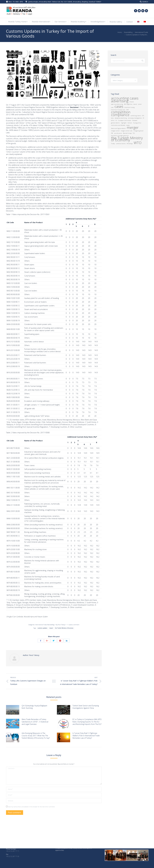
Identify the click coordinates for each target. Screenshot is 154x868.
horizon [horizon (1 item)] (130, 123)
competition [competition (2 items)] (121, 112)
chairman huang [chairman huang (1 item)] (129, 107)
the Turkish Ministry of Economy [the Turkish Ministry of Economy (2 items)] (127, 139)
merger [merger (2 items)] (133, 128)
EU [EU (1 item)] (116, 120)
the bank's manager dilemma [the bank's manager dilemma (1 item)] (120, 136)
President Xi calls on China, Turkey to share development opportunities (74, 849)
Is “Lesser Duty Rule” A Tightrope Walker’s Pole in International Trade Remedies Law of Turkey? (86, 736)
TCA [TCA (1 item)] (134, 133)
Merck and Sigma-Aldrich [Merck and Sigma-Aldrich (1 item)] (118, 128)
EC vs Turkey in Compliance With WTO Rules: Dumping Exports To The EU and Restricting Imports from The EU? (87, 722)
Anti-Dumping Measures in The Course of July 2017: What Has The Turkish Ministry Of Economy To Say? (36, 736)
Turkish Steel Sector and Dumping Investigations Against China (86, 707)
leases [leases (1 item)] (128, 125)
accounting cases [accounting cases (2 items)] (125, 98)
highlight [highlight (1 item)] (124, 123)
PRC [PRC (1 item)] (112, 133)
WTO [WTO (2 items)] (138, 143)
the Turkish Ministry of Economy (64, 628)
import (51, 628)
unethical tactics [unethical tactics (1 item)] (121, 144)
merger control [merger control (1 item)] (115, 131)
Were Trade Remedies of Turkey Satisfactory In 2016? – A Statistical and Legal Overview (35, 722)
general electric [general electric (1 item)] (115, 123)
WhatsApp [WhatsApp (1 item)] (130, 144)
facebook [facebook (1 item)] (135, 120)
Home (120, 32)
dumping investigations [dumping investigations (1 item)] (135, 118)
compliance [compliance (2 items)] (120, 115)
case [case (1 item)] (112, 107)
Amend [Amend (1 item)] (132, 102)
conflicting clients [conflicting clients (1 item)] (136, 116)
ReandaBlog (128, 32)
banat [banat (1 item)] (135, 104)
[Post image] (13, 710)
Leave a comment (74, 625)
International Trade (141, 32)
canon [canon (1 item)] (140, 104)
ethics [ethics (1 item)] (113, 120)
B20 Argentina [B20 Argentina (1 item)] (128, 104)
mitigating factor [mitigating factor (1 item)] (138, 131)
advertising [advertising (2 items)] (120, 101)
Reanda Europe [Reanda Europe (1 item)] (127, 133)
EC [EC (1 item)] (144, 118)
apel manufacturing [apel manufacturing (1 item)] (117, 104)
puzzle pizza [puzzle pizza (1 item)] (118, 133)
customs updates (42, 628)
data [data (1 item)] (112, 118)
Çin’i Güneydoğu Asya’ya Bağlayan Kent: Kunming (34, 707)
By (61, 625)
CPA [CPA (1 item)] (143, 116)
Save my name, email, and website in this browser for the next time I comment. (32, 807)
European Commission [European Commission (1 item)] (125, 120)
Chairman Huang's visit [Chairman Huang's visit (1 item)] (118, 110)
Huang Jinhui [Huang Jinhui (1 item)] (137, 123)
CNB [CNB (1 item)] (127, 110)
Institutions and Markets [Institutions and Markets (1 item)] (118, 125)
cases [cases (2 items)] (119, 107)
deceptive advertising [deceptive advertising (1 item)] (121, 118)
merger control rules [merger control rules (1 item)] (127, 131)
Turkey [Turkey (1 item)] (113, 144)
